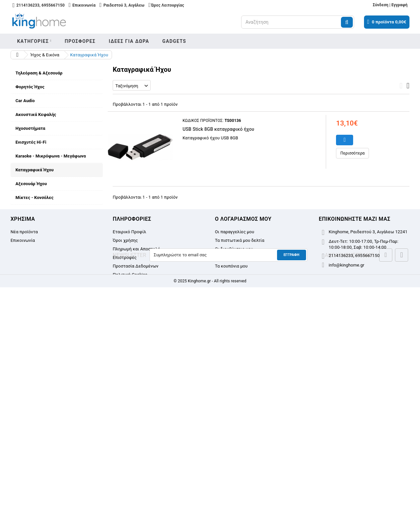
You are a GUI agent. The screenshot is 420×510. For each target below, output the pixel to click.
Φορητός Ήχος (30, 87)
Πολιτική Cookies (130, 455)
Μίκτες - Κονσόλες (35, 198)
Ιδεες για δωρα (129, 41)
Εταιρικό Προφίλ (37, 324)
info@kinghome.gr (347, 446)
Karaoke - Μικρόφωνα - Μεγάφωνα (51, 156)
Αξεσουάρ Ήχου (31, 184)
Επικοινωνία (23, 421)
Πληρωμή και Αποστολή (44, 348)
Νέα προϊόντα (24, 413)
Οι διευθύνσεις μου (234, 430)
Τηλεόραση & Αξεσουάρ (39, 73)
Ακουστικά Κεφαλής (36, 114)
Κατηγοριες (33, 41)
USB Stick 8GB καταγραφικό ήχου (218, 129)
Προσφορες (80, 41)
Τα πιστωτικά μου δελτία (240, 421)
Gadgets (174, 41)
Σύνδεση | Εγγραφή (390, 5)
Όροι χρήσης (33, 336)
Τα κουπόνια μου (231, 447)
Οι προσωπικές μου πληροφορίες (248, 438)
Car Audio (25, 101)
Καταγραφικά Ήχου (35, 170)
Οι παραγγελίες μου (235, 413)
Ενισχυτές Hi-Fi (31, 142)
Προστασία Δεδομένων (43, 372)
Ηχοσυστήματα (30, 128)
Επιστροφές (32, 360)
